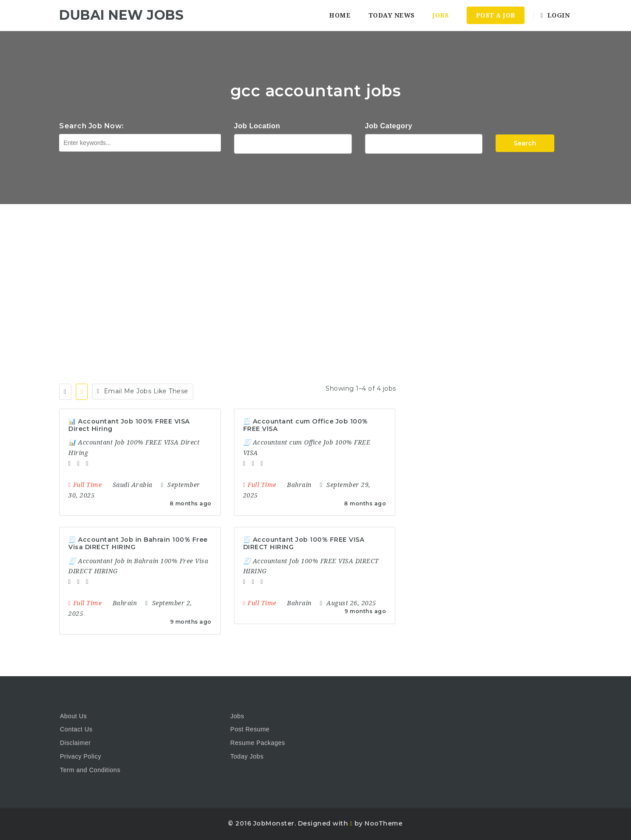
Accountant (424, 143)
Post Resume (250, 729)
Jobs (441, 15)
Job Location (257, 126)
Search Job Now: (92, 126)
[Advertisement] (315, 270)
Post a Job (496, 15)
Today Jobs (247, 756)
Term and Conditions (90, 770)
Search (525, 143)
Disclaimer (75, 743)
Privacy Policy (81, 756)
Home (340, 15)
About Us (74, 716)
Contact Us (76, 729)
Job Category (389, 126)
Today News (392, 15)
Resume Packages (258, 743)
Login (555, 15)
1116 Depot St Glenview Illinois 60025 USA (293, 143)
